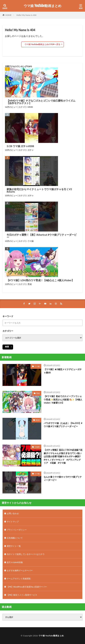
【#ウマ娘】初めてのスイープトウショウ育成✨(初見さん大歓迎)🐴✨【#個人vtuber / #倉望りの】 (63, 399)
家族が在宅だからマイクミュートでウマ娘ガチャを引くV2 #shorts (39, 190)
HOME (8, 15)
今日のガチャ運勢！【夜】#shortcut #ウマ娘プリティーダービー (42, 236)
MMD (30, 107)
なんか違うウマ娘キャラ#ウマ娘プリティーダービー (63, 478)
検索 (7, 347)
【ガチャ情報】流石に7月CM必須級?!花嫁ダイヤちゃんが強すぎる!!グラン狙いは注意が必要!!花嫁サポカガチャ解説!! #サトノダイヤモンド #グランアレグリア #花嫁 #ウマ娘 (63, 456)
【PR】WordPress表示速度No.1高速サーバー (27, 587)
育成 (30, 284)
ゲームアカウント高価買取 (19, 579)
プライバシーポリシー (17, 530)
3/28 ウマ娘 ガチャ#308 (20, 146)
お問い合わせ (13, 513)
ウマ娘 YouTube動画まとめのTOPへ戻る (42, 44)
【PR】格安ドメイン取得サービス (22, 595)
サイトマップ (13, 522)
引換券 (37, 447)
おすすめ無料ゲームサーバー (20, 570)
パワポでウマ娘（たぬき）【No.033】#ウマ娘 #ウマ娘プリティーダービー (63, 425)
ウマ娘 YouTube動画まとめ (42, 6)
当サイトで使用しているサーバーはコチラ (26, 554)
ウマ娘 (31, 241)
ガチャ (31, 150)
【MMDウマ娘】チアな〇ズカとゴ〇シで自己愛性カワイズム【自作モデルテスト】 (41, 102)
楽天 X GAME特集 (15, 562)
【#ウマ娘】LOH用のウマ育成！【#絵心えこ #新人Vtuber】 (40, 280)
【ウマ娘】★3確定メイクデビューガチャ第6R (63, 371)
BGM (38, 420)
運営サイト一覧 (14, 546)
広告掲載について (15, 538)
